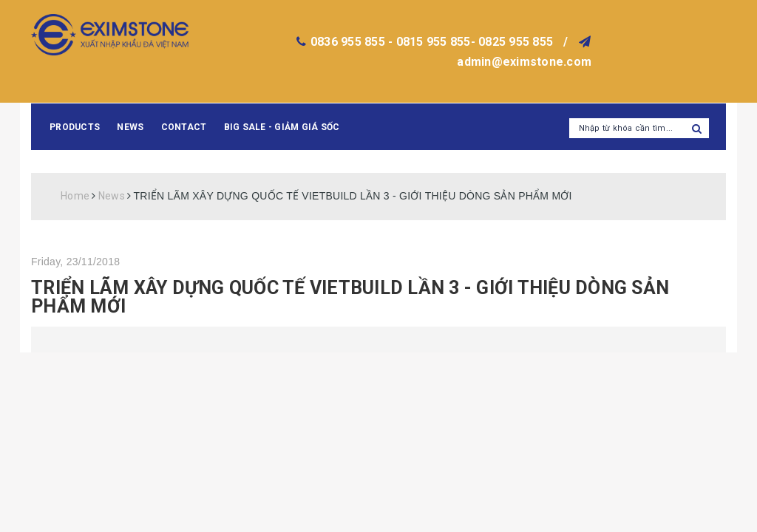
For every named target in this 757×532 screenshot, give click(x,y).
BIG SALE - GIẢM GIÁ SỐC (282, 127)
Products (75, 127)
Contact (184, 127)
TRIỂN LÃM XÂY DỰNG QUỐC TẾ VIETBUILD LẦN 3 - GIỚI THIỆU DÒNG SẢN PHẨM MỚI (350, 297)
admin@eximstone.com (524, 62)
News (130, 127)
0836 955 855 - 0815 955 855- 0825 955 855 (432, 42)
